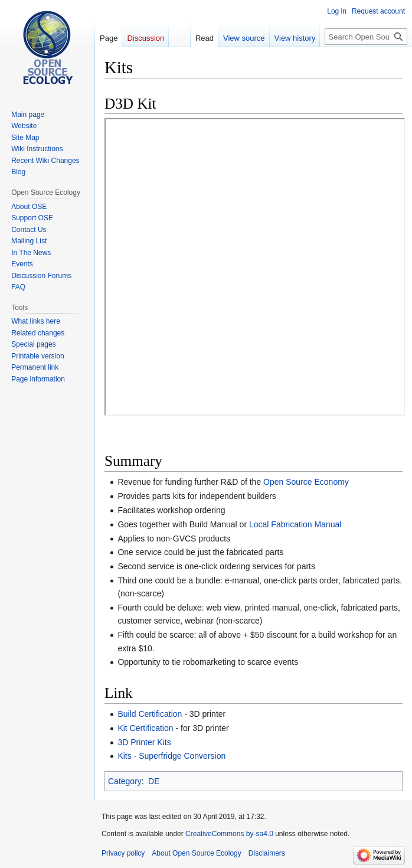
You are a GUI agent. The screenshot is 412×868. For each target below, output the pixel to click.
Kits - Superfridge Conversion (171, 756)
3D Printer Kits (144, 742)
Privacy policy (123, 853)
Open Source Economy (306, 482)
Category (125, 781)
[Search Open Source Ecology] (366, 37)
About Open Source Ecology (196, 853)
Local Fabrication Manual (295, 524)
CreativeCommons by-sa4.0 (229, 834)
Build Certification (150, 714)
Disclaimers (267, 853)
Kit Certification (145, 728)
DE (154, 781)
